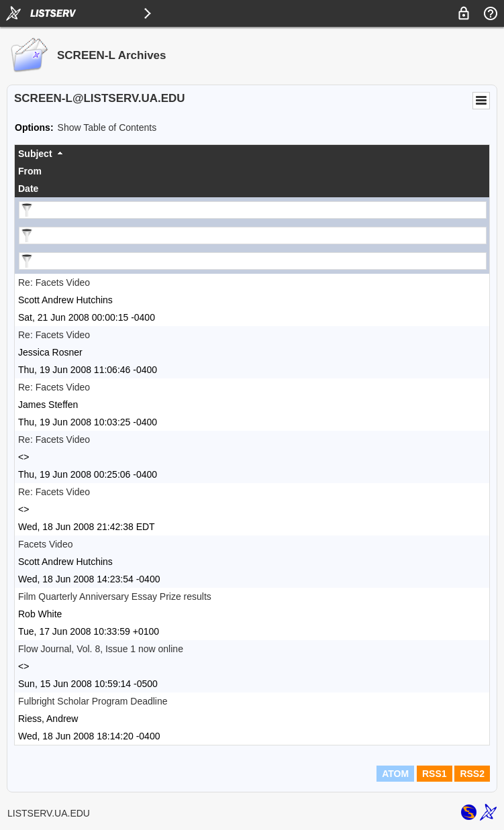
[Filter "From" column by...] (253, 236)
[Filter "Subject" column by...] (253, 210)
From (30, 171)
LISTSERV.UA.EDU (49, 813)
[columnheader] (252, 154)
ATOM (395, 774)
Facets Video (45, 544)
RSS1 (435, 774)
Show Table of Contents (107, 127)
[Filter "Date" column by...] (253, 261)
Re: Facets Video (54, 282)
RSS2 (472, 774)
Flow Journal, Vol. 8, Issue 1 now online (101, 649)
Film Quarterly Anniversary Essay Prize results (115, 596)
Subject (35, 154)
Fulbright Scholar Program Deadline (93, 701)
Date (28, 189)
